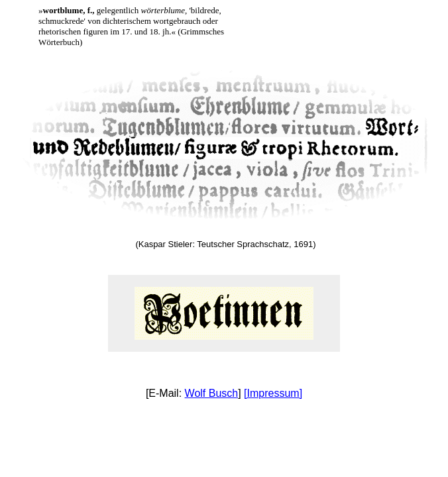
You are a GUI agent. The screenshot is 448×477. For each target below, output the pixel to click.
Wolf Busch (212, 393)
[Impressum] (273, 393)
